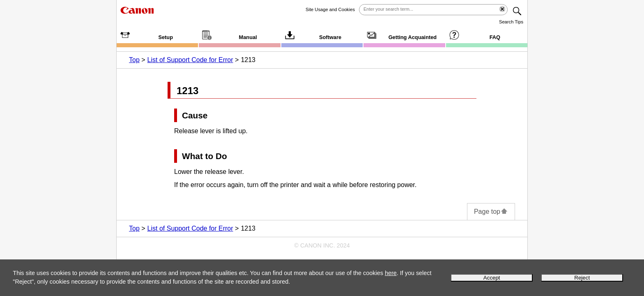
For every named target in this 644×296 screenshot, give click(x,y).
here (391, 273)
